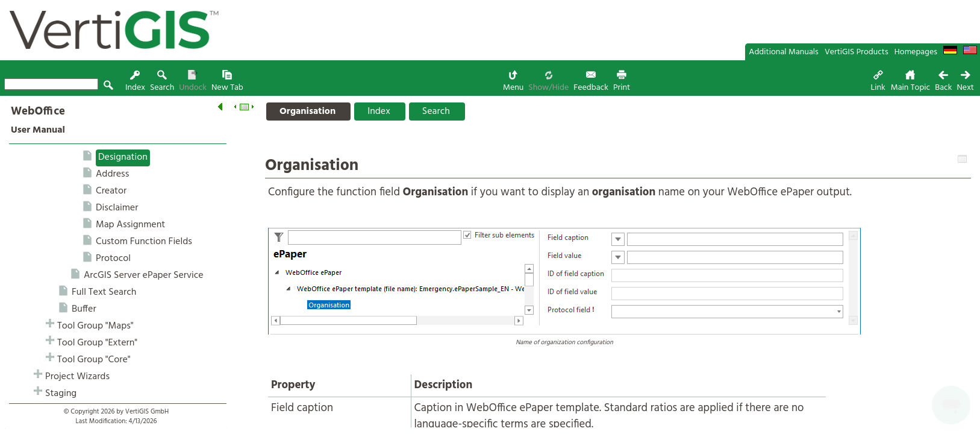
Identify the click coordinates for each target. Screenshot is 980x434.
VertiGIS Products (857, 52)
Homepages (916, 52)
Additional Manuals (784, 52)
